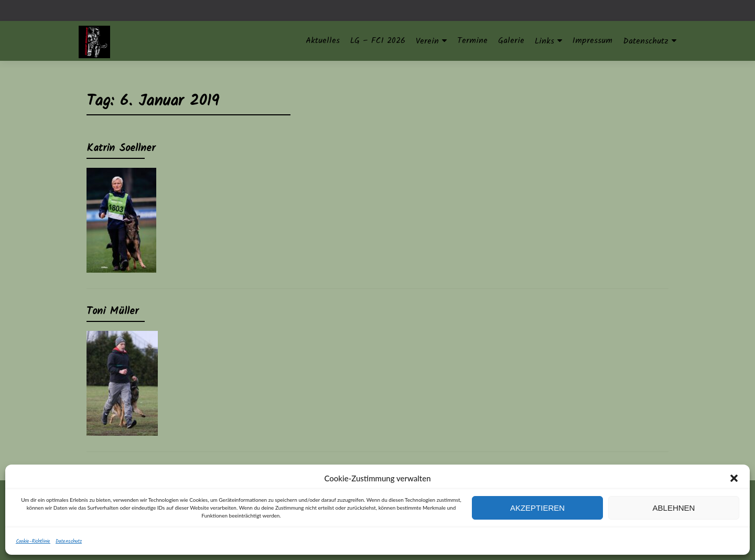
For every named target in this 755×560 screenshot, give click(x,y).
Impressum (592, 41)
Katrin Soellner (121, 148)
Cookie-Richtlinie (33, 541)
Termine (472, 41)
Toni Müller (112, 311)
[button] (734, 478)
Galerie (511, 41)
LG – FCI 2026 (378, 41)
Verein (427, 41)
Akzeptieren (537, 508)
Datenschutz (69, 541)
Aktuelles (323, 41)
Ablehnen (674, 508)
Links (544, 41)
